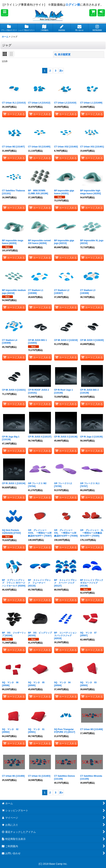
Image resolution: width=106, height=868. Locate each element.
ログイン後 (73, 5)
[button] (5, 13)
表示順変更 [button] (63, 54)
